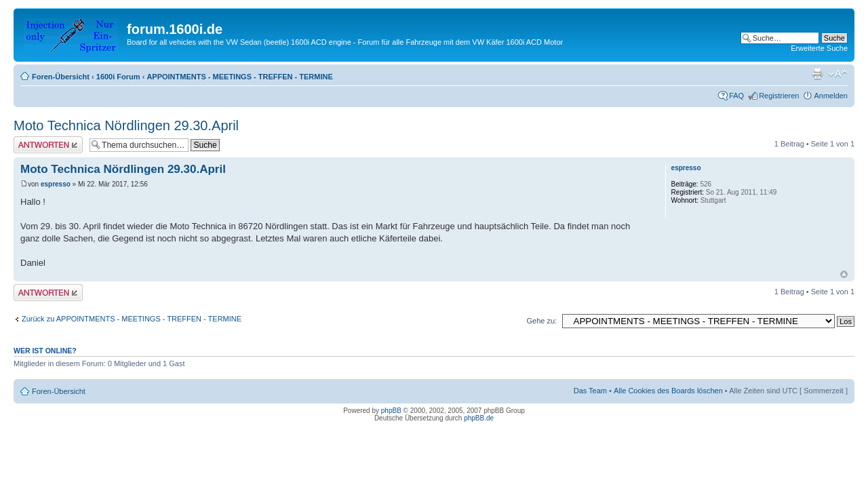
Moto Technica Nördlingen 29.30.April (126, 125)
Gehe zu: (541, 321)
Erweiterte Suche (819, 48)
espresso (56, 184)
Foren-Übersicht (61, 77)
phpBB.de (479, 418)
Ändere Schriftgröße (838, 74)
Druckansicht (817, 74)
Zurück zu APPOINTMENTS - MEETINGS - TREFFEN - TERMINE (132, 319)
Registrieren (779, 96)
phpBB (391, 411)
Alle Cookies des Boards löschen (668, 391)
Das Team (590, 391)
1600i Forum (118, 77)
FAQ (736, 96)
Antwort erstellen (48, 145)
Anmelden (831, 96)
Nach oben (844, 274)
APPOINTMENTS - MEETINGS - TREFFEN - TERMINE (239, 77)
